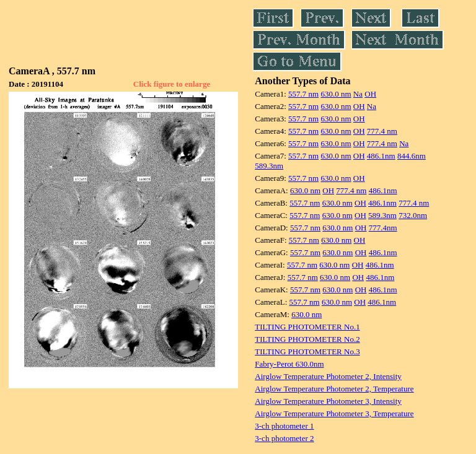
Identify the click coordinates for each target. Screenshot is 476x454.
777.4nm (383, 228)
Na (358, 94)
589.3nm (269, 166)
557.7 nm (303, 94)
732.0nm (413, 215)
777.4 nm (382, 131)
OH (370, 94)
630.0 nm (336, 94)
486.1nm (381, 156)
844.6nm (412, 156)
